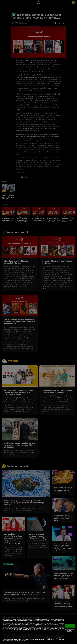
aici (53, 627)
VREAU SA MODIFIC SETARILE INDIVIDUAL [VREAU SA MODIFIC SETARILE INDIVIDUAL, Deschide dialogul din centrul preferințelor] (70, 630)
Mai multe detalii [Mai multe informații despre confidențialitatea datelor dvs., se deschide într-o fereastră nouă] (30, 622)
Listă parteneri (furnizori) (8, 642)
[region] (38, 629)
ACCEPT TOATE (70, 626)
